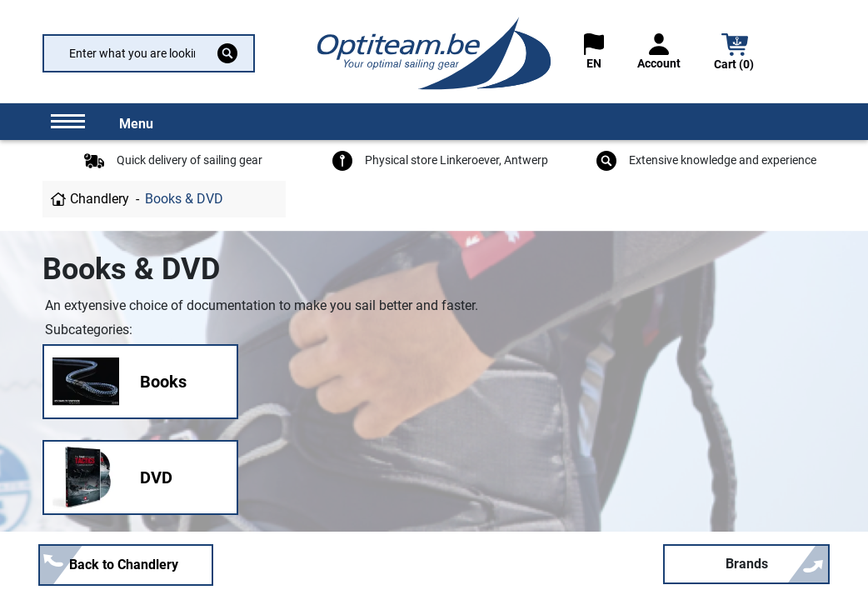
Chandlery (100, 199)
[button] (735, 54)
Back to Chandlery (124, 565)
